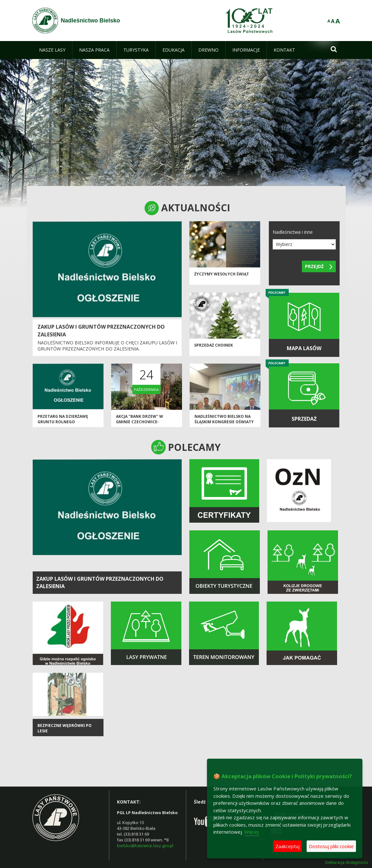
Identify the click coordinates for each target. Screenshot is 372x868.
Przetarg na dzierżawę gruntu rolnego (63, 419)
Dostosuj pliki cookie (331, 846)
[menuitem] (52, 50)
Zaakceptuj (288, 846)
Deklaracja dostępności (347, 863)
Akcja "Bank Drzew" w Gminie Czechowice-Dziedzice (140, 422)
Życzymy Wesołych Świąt (222, 274)
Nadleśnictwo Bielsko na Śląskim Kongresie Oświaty (224, 419)
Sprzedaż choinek (214, 345)
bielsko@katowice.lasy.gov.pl (145, 846)
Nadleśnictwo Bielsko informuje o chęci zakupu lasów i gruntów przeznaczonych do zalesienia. (107, 346)
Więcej (251, 832)
